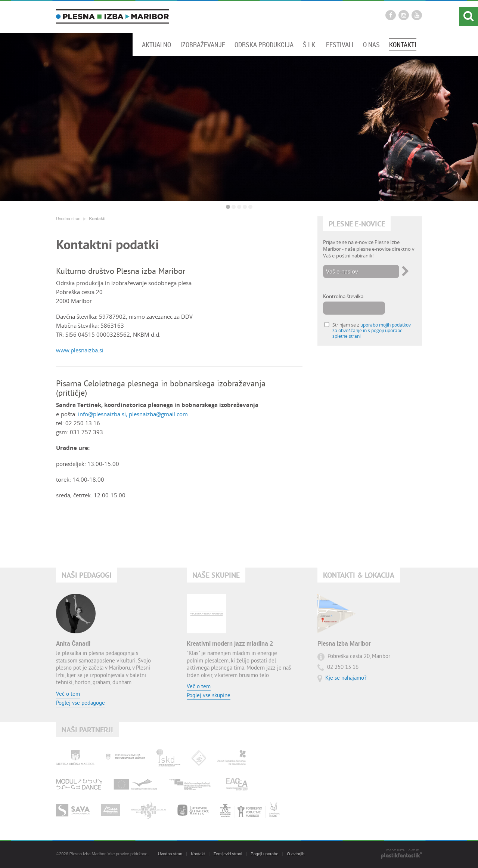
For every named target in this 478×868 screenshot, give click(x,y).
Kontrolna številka (343, 296)
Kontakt (198, 854)
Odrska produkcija (264, 44)
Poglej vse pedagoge (80, 703)
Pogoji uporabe (264, 854)
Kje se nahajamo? (346, 678)
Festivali (340, 44)
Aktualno (156, 44)
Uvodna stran (68, 219)
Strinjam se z (372, 330)
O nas (371, 44)
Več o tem (68, 694)
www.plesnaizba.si (80, 350)
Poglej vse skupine (209, 696)
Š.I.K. (310, 44)
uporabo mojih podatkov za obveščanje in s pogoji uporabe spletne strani (372, 330)
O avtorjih (296, 854)
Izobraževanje (203, 44)
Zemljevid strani (228, 854)
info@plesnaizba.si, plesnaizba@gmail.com (133, 414)
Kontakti (403, 44)
